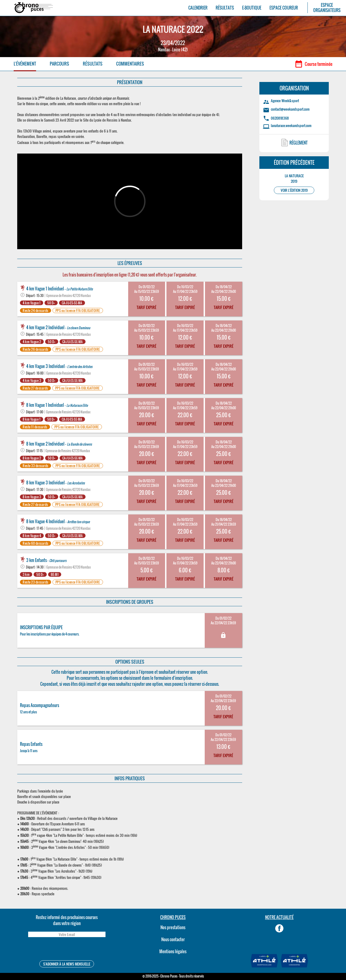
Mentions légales (173, 951)
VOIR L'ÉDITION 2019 (294, 190)
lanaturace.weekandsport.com (291, 125)
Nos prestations (173, 927)
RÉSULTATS (225, 8)
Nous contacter (173, 939)
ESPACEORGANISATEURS (327, 8)
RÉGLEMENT (299, 143)
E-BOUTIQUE (252, 8)
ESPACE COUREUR (284, 8)
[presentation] (67, 950)
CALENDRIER (198, 8)
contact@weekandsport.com (290, 109)
